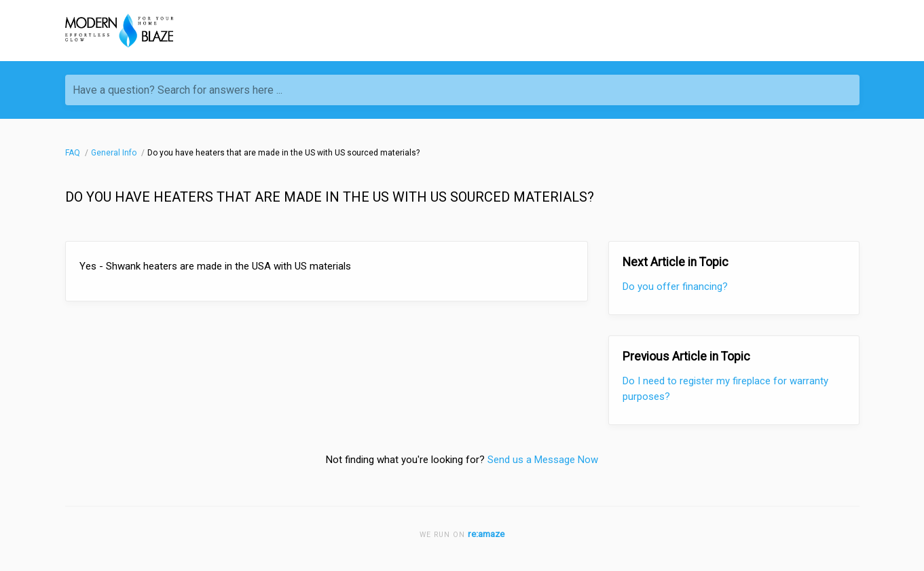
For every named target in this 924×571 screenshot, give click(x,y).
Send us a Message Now (543, 460)
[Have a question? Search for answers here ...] (462, 90)
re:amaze (486, 534)
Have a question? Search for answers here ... (178, 90)
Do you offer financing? (675, 287)
